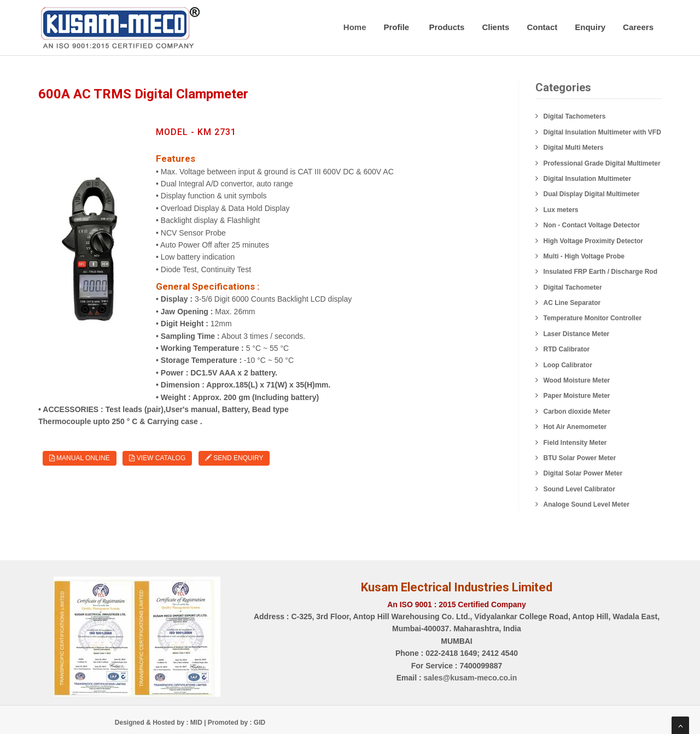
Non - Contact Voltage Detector (592, 225)
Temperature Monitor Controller (593, 318)
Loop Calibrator (568, 365)
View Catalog (157, 458)
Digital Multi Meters (574, 148)
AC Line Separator (572, 303)
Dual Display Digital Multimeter (592, 194)
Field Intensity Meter (575, 443)
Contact (542, 27)
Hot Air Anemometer (575, 427)
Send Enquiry (234, 458)
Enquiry (590, 27)
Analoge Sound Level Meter (587, 504)
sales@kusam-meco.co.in (470, 678)
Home (355, 27)
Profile (398, 27)
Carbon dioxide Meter (577, 412)
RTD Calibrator (567, 349)
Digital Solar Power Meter (583, 473)
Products (447, 27)
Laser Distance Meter (577, 334)
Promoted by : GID (237, 723)
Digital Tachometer (573, 287)
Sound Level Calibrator (579, 489)
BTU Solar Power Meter (580, 458)
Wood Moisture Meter (577, 380)
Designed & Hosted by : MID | (161, 723)
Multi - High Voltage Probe (584, 256)
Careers (638, 27)
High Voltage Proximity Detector (593, 241)
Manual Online (80, 458)
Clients (495, 27)
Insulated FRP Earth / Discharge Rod (601, 272)
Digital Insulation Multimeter (588, 179)
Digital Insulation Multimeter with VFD (602, 132)
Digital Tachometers (575, 116)
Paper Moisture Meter (577, 396)
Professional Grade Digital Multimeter (602, 163)
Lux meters (561, 210)
